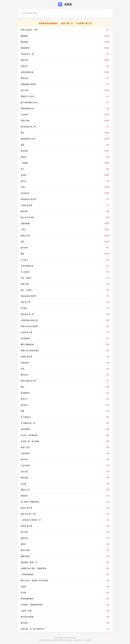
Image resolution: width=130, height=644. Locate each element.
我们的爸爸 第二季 (28, 127)
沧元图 (23, 484)
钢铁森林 (24, 42)
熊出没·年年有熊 (27, 217)
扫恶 (22, 369)
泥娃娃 (23, 157)
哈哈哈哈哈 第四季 (28, 296)
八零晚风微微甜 (27, 574)
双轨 (22, 242)
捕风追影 (24, 211)
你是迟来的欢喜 (27, 72)
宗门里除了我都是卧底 (30, 502)
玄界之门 (24, 399)
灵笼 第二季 (25, 302)
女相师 (23, 587)
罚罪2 (23, 187)
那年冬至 (24, 460)
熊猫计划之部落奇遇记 (30, 351)
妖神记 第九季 (26, 508)
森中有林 (24, 248)
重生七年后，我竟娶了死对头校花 (34, 581)
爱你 (22, 133)
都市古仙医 (25, 550)
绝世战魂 (24, 478)
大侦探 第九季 (26, 332)
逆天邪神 (24, 532)
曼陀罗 (23, 544)
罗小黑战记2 (26, 417)
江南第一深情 (26, 611)
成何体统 (24, 151)
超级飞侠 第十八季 (28, 514)
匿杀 (22, 387)
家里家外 (24, 496)
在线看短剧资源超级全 (48, 23)
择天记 (23, 181)
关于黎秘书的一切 (28, 423)
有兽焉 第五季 (26, 526)
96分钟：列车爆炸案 (29, 435)
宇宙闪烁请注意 (27, 266)
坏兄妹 (23, 593)
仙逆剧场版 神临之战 (29, 320)
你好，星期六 (26, 278)
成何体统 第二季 (27, 314)
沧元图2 (24, 308)
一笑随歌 (24, 163)
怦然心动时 (25, 121)
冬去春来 (24, 115)
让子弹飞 (24, 260)
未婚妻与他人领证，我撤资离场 (33, 568)
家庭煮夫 (24, 538)
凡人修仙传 (25, 272)
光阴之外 (24, 66)
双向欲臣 (24, 623)
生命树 (23, 175)
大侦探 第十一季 (27, 54)
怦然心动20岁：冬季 (29, 30)
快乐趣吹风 (25, 393)
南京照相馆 (25, 429)
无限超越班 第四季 (28, 84)
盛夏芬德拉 (25, 556)
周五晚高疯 (25, 338)
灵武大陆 (24, 472)
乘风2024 (24, 375)
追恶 (22, 145)
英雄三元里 (25, 447)
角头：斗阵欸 (26, 290)
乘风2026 (24, 78)
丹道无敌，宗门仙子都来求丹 (33, 629)
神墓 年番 (24, 284)
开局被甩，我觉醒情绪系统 (32, 605)
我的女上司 (25, 490)
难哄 (22, 254)
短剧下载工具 (67, 23)
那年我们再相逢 (27, 617)
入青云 (23, 230)
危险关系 (24, 60)
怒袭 (22, 411)
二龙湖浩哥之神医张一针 (31, 520)
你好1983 (24, 90)
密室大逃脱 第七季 (28, 381)
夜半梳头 (24, 405)
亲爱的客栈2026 (27, 109)
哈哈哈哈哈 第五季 (28, 199)
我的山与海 (25, 236)
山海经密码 (25, 453)
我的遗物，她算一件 (29, 562)
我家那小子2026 (27, 96)
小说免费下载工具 (84, 23)
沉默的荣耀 (25, 224)
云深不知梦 (25, 466)
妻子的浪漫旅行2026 (29, 102)
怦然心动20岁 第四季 (29, 326)
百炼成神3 (25, 363)
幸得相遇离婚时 (27, 599)
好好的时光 (25, 193)
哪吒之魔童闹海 (27, 345)
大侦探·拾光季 (26, 205)
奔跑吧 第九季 (26, 357)
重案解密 (24, 36)
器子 (22, 169)
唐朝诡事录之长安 (28, 139)
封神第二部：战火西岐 (30, 441)
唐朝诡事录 (25, 48)
